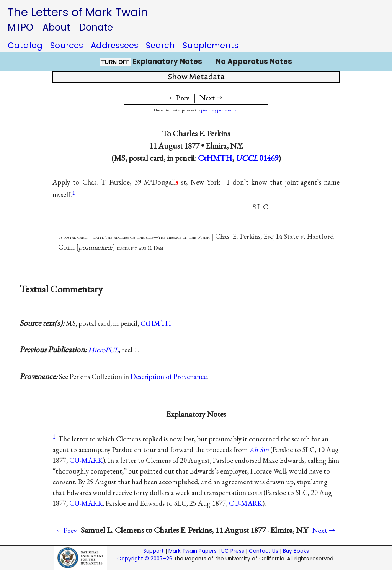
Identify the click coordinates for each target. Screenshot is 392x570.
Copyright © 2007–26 (145, 559)
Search (160, 45)
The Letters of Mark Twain (78, 12)
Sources (67, 45)
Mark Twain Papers (193, 551)
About (56, 27)
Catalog (25, 45)
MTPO (20, 27)
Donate (96, 27)
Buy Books (296, 551)
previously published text (220, 110)
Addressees (114, 45)
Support (154, 551)
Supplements (211, 45)
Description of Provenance (169, 376)
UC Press (233, 551)
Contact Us (264, 551)
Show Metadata (196, 77)
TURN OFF (115, 62)
